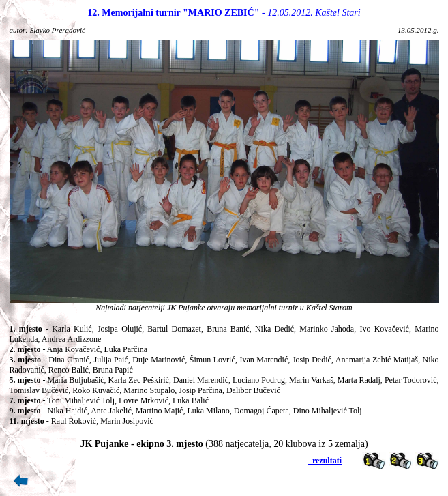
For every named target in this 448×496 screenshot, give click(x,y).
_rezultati (325, 461)
